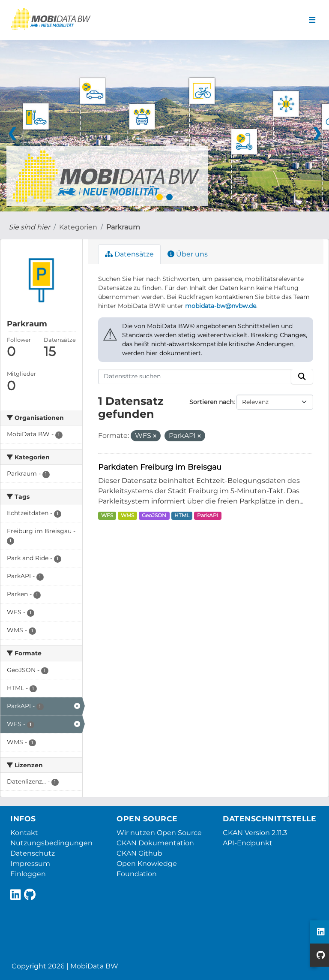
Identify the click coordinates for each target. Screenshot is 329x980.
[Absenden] (302, 377)
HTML (182, 515)
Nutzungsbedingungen (51, 843)
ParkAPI (208, 515)
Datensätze (129, 254)
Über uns (188, 254)
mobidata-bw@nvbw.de (221, 306)
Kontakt (24, 833)
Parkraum (123, 227)
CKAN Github (139, 853)
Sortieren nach (211, 402)
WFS (107, 515)
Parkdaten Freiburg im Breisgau (160, 467)
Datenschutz (33, 853)
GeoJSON (154, 515)
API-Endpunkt (248, 843)
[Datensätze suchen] (195, 377)
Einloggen (28, 874)
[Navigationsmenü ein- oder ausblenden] (312, 20)
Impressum (30, 864)
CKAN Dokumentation (155, 843)
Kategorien (78, 227)
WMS (127, 515)
